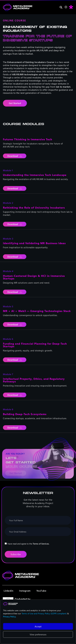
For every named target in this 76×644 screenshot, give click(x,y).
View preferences (38, 634)
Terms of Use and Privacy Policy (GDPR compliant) (44, 613)
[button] (61, 7)
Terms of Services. (41, 547)
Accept (38, 626)
